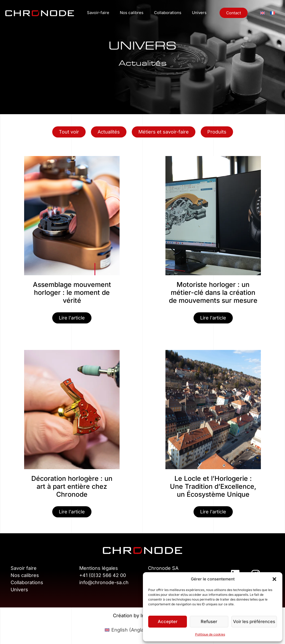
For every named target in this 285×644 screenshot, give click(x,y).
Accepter (168, 622)
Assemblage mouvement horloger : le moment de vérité (72, 292)
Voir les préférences (255, 622)
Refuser (210, 622)
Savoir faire (24, 568)
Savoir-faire (98, 13)
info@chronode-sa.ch (104, 582)
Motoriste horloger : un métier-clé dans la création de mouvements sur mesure (213, 292)
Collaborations (168, 13)
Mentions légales (99, 568)
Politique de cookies (210, 634)
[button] (274, 579)
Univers (199, 13)
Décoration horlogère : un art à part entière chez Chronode (72, 486)
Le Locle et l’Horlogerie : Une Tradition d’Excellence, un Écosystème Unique (213, 486)
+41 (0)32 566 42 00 (103, 575)
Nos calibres (132, 13)
